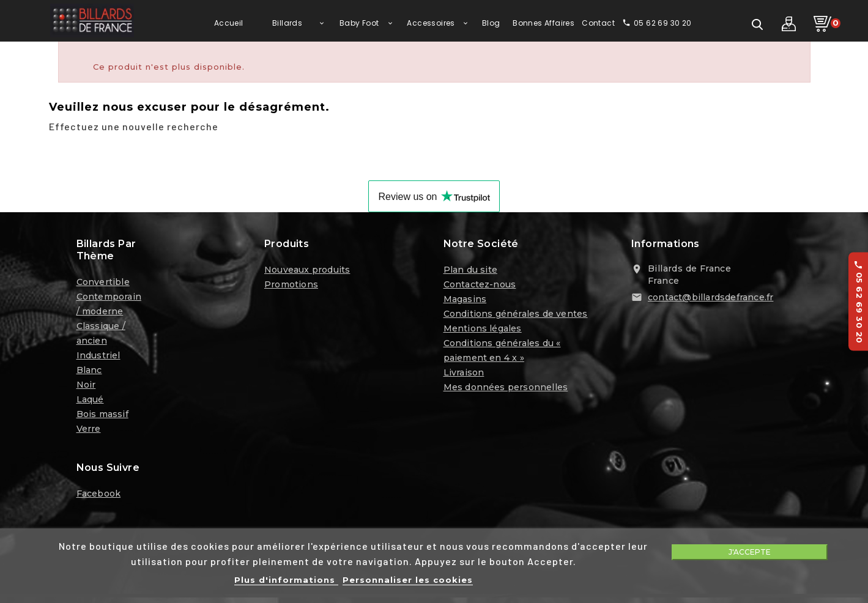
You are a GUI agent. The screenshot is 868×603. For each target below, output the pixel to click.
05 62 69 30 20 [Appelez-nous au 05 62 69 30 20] (859, 302)
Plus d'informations (286, 580)
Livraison (464, 376)
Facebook (99, 497)
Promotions (291, 288)
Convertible (103, 286)
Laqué (90, 403)
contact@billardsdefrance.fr (710, 301)
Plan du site (470, 273)
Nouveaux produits (307, 273)
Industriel (98, 359)
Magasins (465, 303)
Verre (89, 432)
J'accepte (750, 552)
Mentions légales (483, 332)
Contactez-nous (480, 288)
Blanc (89, 374)
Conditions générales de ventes (516, 317)
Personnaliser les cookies (408, 580)
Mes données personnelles (506, 391)
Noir (86, 388)
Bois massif (102, 418)
